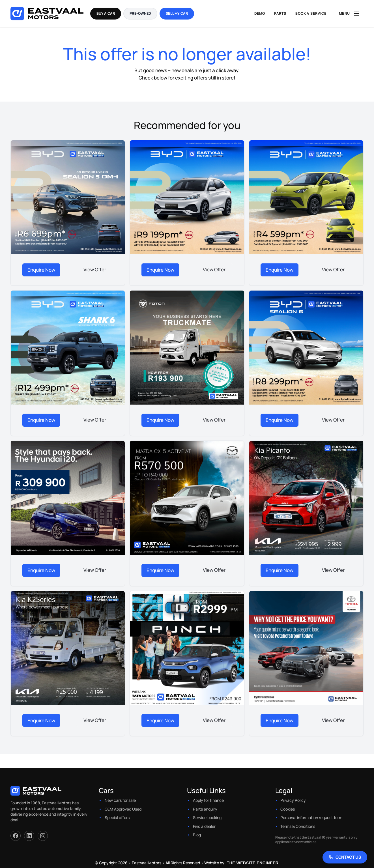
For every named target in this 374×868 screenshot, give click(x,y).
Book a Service (311, 13)
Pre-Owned (140, 13)
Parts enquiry (205, 809)
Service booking (207, 817)
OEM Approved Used (123, 809)
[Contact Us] (345, 857)
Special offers (117, 817)
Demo (260, 13)
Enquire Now (41, 270)
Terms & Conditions (298, 826)
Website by (242, 863)
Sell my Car (177, 13)
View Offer (95, 269)
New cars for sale (120, 800)
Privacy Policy (293, 800)
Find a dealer (204, 826)
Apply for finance (208, 800)
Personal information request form (311, 817)
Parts (280, 13)
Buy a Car (106, 13)
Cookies (288, 809)
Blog (197, 835)
